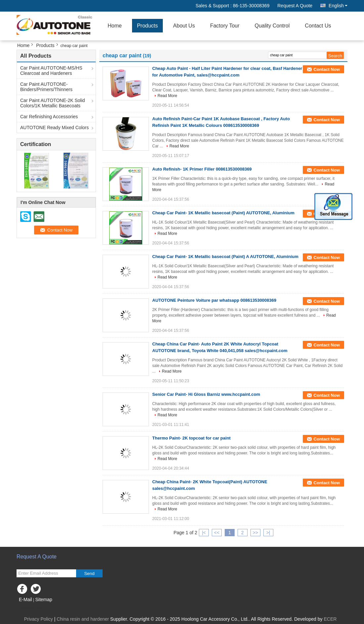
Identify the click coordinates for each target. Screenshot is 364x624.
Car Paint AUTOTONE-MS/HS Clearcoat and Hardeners (51, 71)
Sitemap (44, 599)
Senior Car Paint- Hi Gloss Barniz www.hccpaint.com (206, 394)
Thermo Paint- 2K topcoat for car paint (191, 438)
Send (89, 573)
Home (115, 26)
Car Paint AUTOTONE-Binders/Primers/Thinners (46, 87)
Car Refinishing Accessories (49, 117)
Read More (167, 96)
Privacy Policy (39, 619)
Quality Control (272, 26)
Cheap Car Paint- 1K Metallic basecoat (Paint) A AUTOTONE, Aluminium (225, 257)
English (338, 6)
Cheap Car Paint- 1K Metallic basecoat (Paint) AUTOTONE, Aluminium (223, 213)
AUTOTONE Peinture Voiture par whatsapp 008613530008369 (214, 300)
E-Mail (25, 599)
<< (217, 533)
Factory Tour (225, 26)
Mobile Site (30, 608)
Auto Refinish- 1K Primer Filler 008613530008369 (202, 169)
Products (147, 26)
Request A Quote (295, 6)
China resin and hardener (83, 619)
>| (268, 533)
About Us (184, 26)
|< (204, 533)
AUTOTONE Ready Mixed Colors (54, 128)
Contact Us (318, 26)
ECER (330, 619)
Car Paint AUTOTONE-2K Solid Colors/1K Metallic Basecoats (53, 103)
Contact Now (327, 69)
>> (255, 533)
